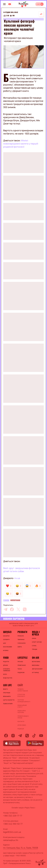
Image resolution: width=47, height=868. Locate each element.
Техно (20, 669)
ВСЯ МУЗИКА (36, 662)
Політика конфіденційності (23, 701)
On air (36, 658)
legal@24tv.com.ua (12, 832)
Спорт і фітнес (37, 642)
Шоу (5, 643)
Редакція (21, 729)
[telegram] (6, 609)
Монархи (6, 636)
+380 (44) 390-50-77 (13, 824)
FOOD (6, 658)
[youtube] (41, 736)
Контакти (21, 721)
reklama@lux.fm (11, 840)
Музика (6, 650)
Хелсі (5, 674)
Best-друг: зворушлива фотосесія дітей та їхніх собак (22, 570)
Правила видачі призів (23, 717)
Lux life (7, 685)
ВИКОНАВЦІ (36, 665)
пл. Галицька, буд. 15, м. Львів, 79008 (21, 848)
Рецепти (6, 662)
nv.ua (17, 578)
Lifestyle (22, 658)
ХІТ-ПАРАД (35, 672)
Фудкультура (8, 678)
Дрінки (6, 665)
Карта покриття (9, 700)
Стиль (34, 646)
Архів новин (22, 725)
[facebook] (12, 609)
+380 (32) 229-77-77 (13, 816)
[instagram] (13, 736)
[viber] (25, 609)
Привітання (22, 665)
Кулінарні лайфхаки (7, 670)
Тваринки (21, 639)
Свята (20, 647)
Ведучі (5, 689)
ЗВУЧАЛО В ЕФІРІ (37, 669)
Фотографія (15, 600)
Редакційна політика (22, 712)
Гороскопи (21, 643)
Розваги (22, 632)
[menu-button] (4, 4)
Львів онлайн (8, 704)
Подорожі (21, 672)
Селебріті (6, 639)
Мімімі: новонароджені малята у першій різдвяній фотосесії (21, 144)
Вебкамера (7, 696)
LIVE (38, 4)
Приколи (21, 636)
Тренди (35, 649)
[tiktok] (34, 736)
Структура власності (21, 695)
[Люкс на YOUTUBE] (10, 4)
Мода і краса (36, 633)
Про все (20, 662)
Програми (7, 693)
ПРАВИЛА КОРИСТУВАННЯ (23, 690)
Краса (34, 638)
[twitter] (18, 609)
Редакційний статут (22, 706)
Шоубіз (6, 600)
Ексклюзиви (8, 647)
